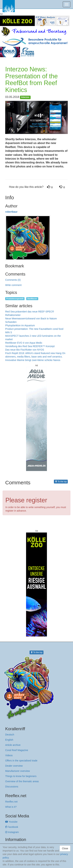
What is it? (11, 807)
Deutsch (10, 735)
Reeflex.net (11, 802)
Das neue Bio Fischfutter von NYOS (25, 350)
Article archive (13, 745)
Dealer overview (14, 766)
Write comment (13, 285)
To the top (61, 482)
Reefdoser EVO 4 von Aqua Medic (24, 343)
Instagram (12, 832)
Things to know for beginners (21, 776)
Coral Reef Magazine (17, 750)
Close (65, 848)
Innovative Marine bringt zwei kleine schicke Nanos (33, 360)
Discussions (12, 787)
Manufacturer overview (18, 771)
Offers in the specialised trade (21, 761)
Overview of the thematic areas (22, 781)
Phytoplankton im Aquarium (20, 325)
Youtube (11, 822)
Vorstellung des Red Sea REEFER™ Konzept (30, 346)
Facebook (12, 827)
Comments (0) (13, 280)
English (9, 740)
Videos (9, 755)
